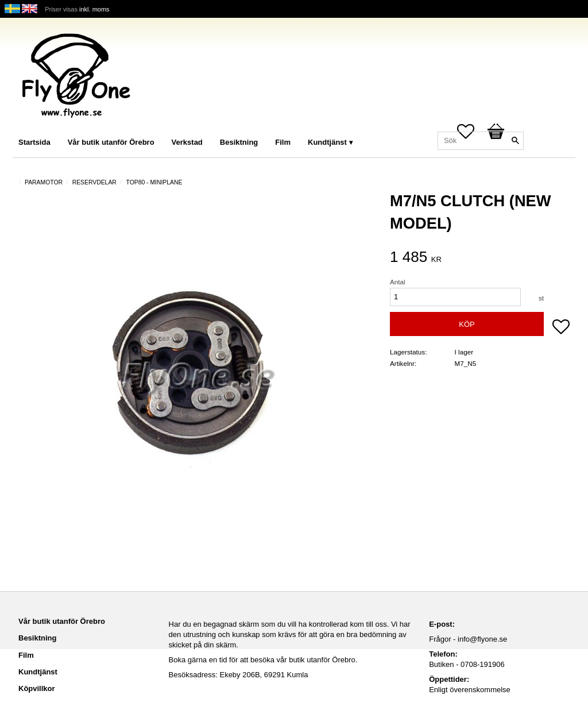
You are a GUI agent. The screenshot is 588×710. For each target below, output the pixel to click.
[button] (561, 328)
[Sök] (515, 141)
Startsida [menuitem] (34, 142)
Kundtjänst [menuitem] (327, 142)
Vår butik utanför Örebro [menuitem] (111, 142)
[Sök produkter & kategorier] (481, 141)
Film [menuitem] (283, 142)
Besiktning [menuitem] (239, 142)
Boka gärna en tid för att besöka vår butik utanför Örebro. (263, 660)
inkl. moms (94, 9)
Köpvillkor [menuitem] (37, 688)
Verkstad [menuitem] (187, 142)
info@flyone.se (482, 639)
